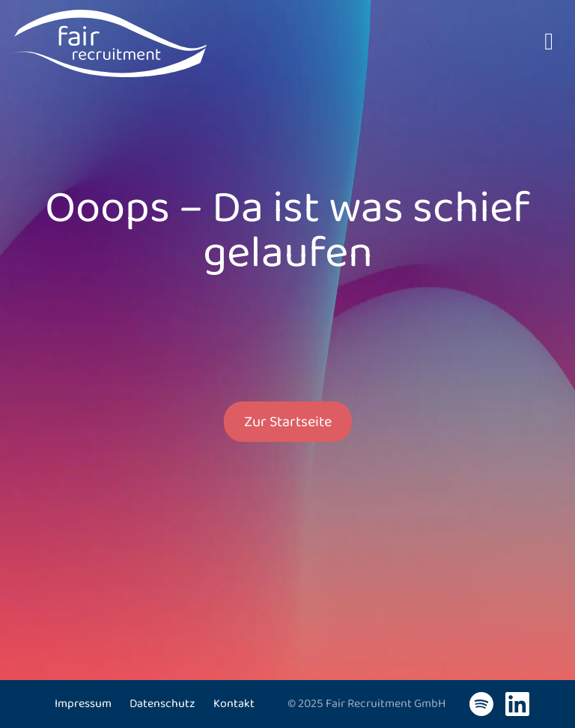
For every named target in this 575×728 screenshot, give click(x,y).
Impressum (83, 704)
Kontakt (234, 704)
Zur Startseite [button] (288, 422)
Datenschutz (162, 704)
